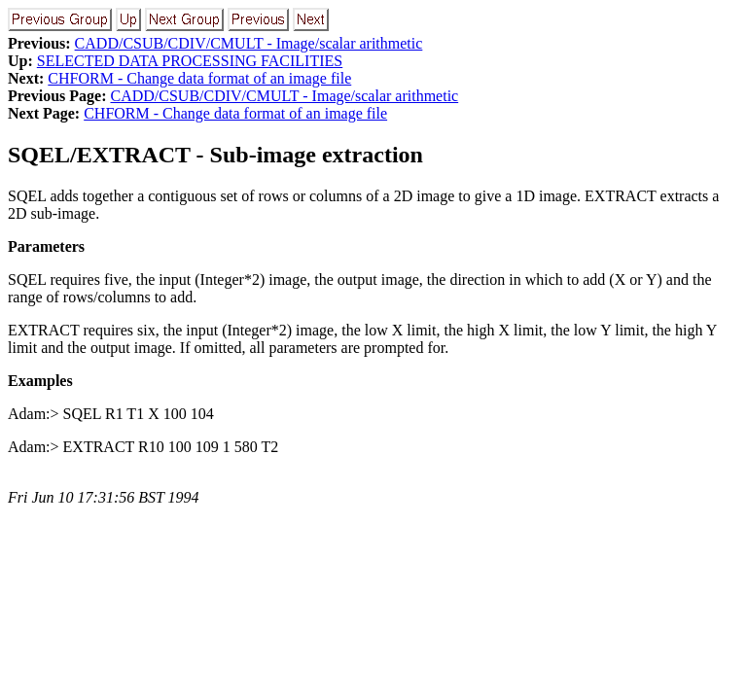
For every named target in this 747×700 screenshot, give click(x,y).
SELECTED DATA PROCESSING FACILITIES (190, 61)
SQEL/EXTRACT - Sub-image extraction (215, 155)
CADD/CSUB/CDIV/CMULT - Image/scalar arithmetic (249, 43)
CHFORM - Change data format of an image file (199, 78)
